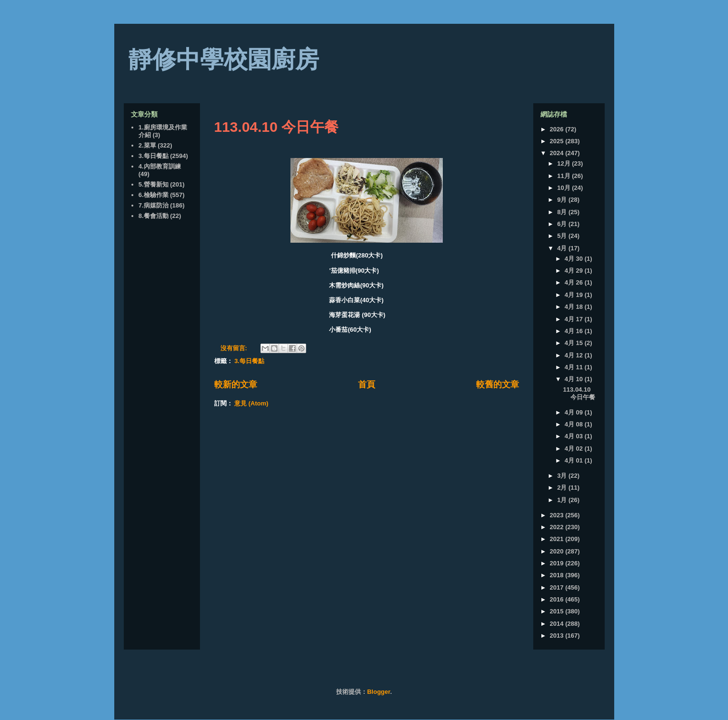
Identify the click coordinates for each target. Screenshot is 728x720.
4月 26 (575, 282)
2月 (563, 488)
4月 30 (575, 259)
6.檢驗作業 (154, 195)
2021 (558, 539)
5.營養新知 (154, 184)
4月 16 (575, 331)
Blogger (379, 692)
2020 (558, 551)
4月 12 (575, 355)
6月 (563, 224)
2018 (558, 575)
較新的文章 (236, 385)
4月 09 (575, 412)
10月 (564, 188)
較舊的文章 (498, 385)
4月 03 (575, 436)
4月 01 (575, 460)
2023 (558, 515)
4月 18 (575, 307)
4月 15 (575, 343)
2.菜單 (147, 145)
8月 (563, 212)
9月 (563, 200)
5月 (563, 236)
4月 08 (575, 424)
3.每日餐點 (249, 361)
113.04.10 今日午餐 (277, 127)
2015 (558, 611)
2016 (558, 599)
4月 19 (575, 295)
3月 (563, 476)
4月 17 (575, 319)
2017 (558, 587)
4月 (563, 248)
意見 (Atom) (251, 403)
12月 (564, 163)
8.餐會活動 (154, 216)
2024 (558, 153)
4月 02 (575, 449)
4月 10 (575, 379)
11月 (564, 176)
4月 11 (575, 367)
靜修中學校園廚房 (224, 59)
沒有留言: (235, 348)
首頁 (367, 385)
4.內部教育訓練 (160, 166)
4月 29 (575, 271)
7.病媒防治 (154, 205)
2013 (558, 636)
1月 (563, 500)
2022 (558, 527)
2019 (558, 563)
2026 (558, 129)
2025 (558, 141)
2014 (558, 624)
